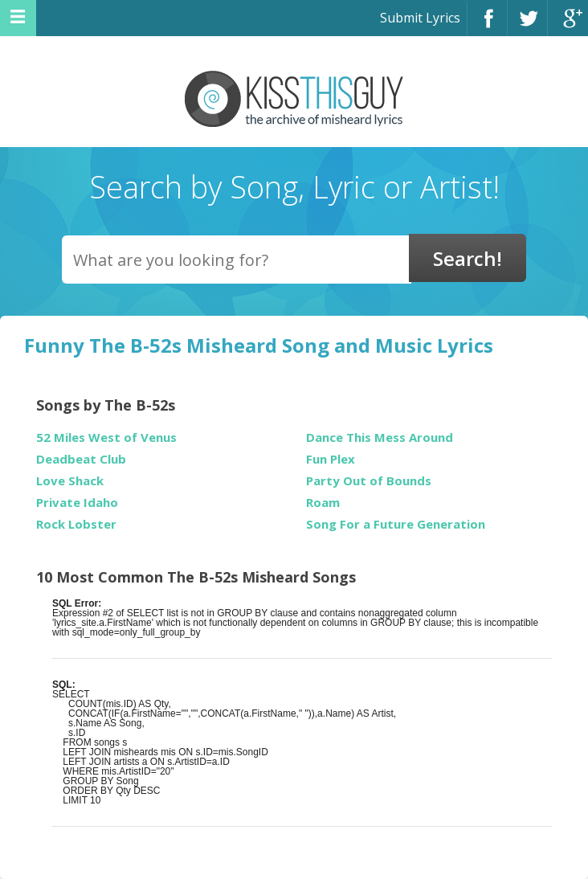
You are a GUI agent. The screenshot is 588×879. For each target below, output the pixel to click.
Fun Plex (331, 459)
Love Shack (70, 481)
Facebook (487, 25)
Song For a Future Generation (396, 524)
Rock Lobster (76, 524)
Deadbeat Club (81, 459)
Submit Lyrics (420, 18)
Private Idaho (77, 503)
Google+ (568, 25)
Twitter (527, 25)
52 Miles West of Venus (106, 437)
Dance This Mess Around (380, 437)
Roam (323, 503)
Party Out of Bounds (369, 481)
